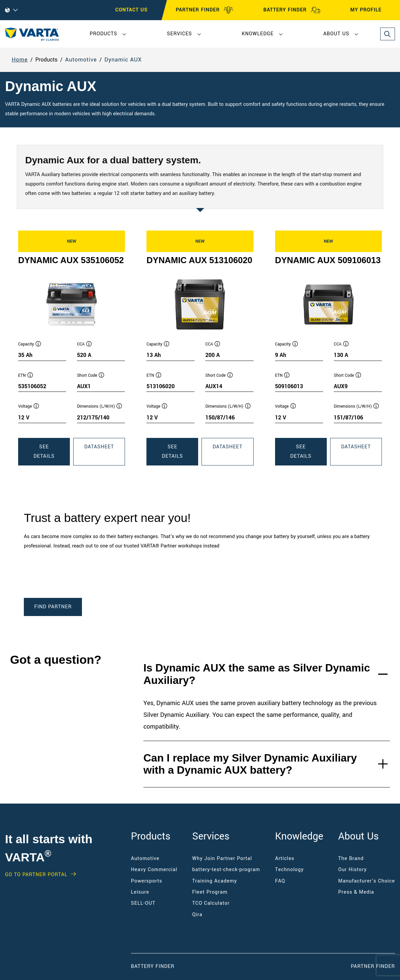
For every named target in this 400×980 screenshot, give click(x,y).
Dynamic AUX (123, 60)
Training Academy (214, 881)
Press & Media (356, 892)
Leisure (140, 892)
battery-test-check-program (226, 870)
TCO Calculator (211, 903)
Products (103, 34)
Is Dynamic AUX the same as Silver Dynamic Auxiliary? (257, 674)
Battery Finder (153, 966)
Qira (198, 915)
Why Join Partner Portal (222, 859)
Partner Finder (373, 966)
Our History (352, 870)
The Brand (351, 859)
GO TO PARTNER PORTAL (36, 875)
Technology (290, 870)
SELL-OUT (143, 903)
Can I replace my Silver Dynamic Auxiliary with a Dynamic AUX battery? (250, 764)
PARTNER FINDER (205, 10)
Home (20, 60)
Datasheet (105, 454)
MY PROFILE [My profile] (372, 10)
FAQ (280, 881)
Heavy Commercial (154, 870)
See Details (52, 454)
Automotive (81, 60)
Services (179, 34)
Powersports (147, 881)
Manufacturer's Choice (367, 881)
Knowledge (258, 34)
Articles (285, 859)
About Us (336, 34)
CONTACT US (131, 10)
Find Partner (53, 607)
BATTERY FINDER (292, 10)
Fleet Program (210, 892)
